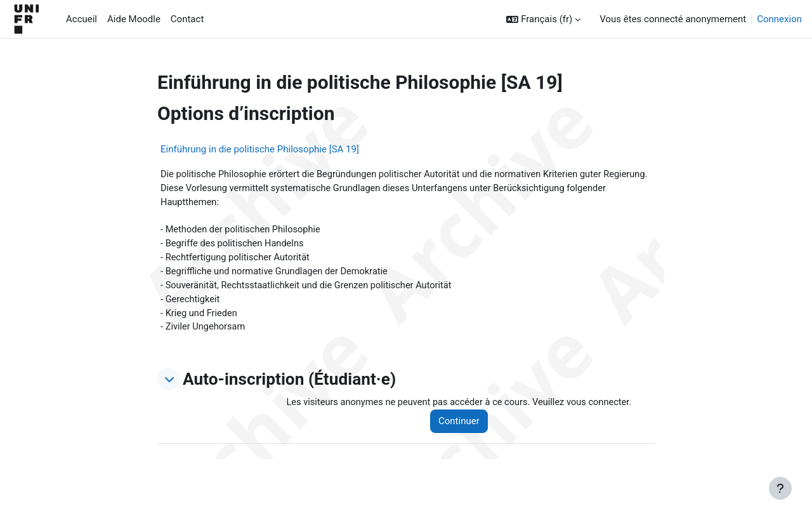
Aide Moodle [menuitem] (134, 19)
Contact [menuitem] (187, 19)
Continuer (464, 427)
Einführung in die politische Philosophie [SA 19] (260, 149)
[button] (543, 19)
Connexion (779, 19)
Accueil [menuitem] (82, 19)
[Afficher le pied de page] (780, 488)
